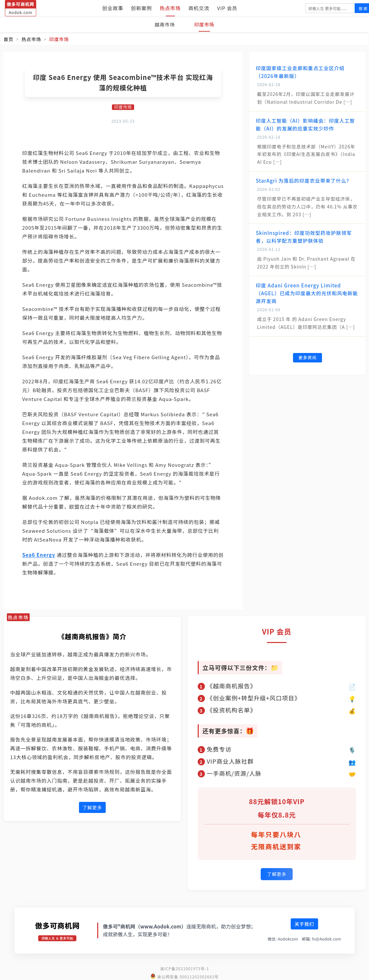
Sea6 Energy (39, 555)
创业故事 (113, 8)
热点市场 (170, 8)
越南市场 (163, 24)
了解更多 (92, 808)
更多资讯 (307, 358)
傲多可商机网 (57, 924)
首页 (8, 39)
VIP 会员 (227, 8)
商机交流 (199, 8)
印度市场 (206, 24)
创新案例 (142, 8)
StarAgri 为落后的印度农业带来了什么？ (304, 181)
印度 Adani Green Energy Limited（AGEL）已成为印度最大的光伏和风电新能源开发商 (307, 293)
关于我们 (304, 923)
